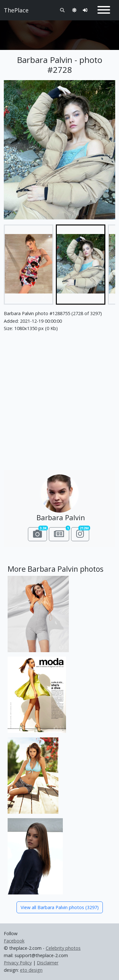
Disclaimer (48, 963)
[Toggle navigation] (104, 10)
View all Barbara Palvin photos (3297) (60, 907)
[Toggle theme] (74, 10)
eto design (31, 970)
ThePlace (16, 10)
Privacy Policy (18, 963)
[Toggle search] (62, 10)
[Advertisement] (60, 32)
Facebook (14, 941)
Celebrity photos (63, 948)
